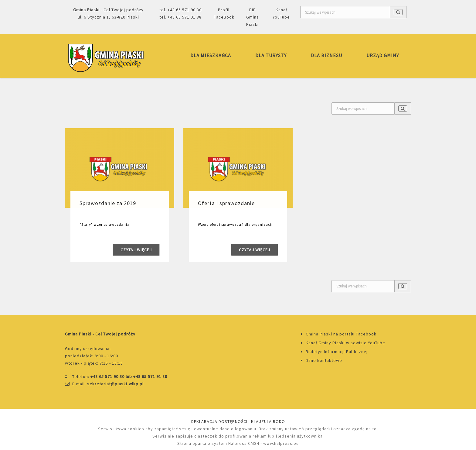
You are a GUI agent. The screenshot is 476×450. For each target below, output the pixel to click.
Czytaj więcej (136, 250)
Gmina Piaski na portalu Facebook (341, 334)
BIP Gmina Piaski (253, 17)
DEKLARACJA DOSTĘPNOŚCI (219, 421)
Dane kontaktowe (324, 360)
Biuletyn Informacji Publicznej (337, 352)
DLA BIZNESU (326, 55)
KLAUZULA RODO (268, 421)
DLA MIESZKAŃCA (211, 55)
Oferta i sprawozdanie (226, 203)
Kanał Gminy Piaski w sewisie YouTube (345, 343)
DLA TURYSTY (271, 55)
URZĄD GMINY (383, 55)
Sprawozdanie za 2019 (108, 203)
